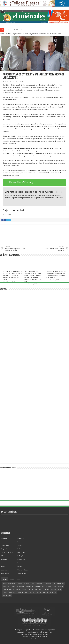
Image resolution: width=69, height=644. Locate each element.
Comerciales (5, 545)
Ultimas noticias (23, 570)
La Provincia (21, 552)
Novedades (21, 559)
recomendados (39, 587)
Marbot (24, 590)
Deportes (4, 559)
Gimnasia (19, 584)
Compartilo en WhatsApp (21, 182)
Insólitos (20, 545)
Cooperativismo (6, 549)
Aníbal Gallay (30, 587)
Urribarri (30, 590)
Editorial (3, 563)
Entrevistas (4, 570)
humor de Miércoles (8, 590)
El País (3, 566)
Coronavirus (40, 584)
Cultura (3, 556)
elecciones (12, 592)
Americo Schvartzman (9, 584)
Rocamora (48, 584)
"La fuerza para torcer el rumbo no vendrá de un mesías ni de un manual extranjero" (56, 274)
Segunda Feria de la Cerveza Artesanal (53, 249)
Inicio (2, 34)
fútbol (60, 590)
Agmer (33, 584)
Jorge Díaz (60, 587)
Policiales (20, 563)
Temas (5, 579)
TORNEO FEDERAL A (23, 592)
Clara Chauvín (38, 590)
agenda (13, 587)
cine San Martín (7, 595)
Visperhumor (22, 573)
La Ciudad (21, 549)
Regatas (5, 592)
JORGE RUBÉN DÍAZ (58, 584)
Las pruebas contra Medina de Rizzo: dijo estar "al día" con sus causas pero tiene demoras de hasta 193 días (33, 276)
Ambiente (4, 538)
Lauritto (46, 590)
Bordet (18, 590)
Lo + (19, 579)
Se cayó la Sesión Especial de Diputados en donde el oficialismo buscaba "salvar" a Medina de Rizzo (12, 275)
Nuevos (12, 579)
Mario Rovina (21, 587)
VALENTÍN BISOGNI (35, 592)
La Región (21, 556)
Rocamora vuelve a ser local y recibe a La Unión (16, 249)
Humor (20, 542)
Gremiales (21, 538)
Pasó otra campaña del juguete (13, 30)
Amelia (3, 542)
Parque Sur (49, 587)
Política (8, 34)
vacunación (6, 587)
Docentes (53, 590)
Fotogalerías (5, 573)
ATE (55, 587)
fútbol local (53, 592)
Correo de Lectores (7, 552)
